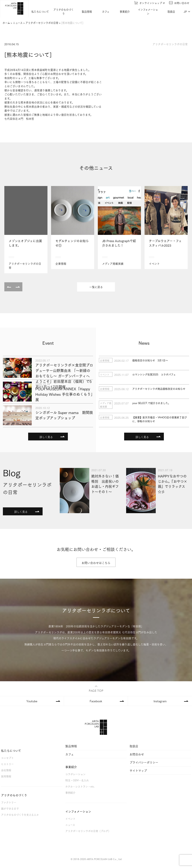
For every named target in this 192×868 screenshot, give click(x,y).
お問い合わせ (179, 3)
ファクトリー (9, 802)
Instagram (160, 701)
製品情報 (87, 11)
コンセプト (7, 758)
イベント (70, 818)
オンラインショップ (150, 3)
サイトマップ (138, 770)
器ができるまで (10, 808)
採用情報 (6, 776)
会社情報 (6, 770)
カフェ (106, 11)
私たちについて (41, 11)
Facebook (96, 701)
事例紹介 (70, 792)
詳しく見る (46, 437)
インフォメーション (148, 11)
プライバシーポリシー (144, 762)
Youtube (32, 701)
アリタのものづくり (64, 11)
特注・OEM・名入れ (77, 780)
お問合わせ (137, 754)
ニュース (70, 824)
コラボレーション (75, 774)
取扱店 (171, 11)
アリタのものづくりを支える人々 (20, 814)
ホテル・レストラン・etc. (80, 786)
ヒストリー (7, 764)
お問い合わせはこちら (96, 563)
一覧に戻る (96, 287)
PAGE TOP (96, 688)
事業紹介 (125, 11)
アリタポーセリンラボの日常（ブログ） (88, 831)
